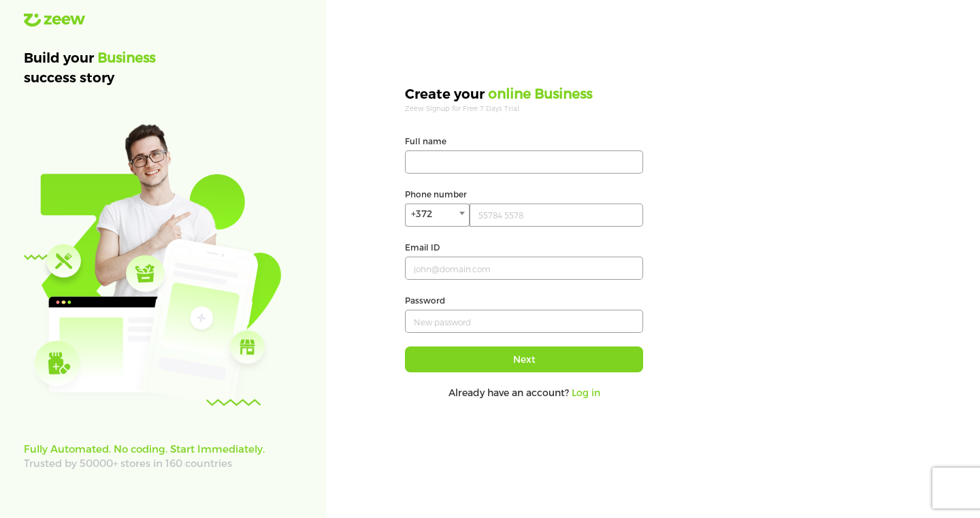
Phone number (436, 194)
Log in (586, 392)
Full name (426, 141)
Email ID (422, 247)
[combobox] (437, 215)
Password (425, 300)
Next (524, 359)
